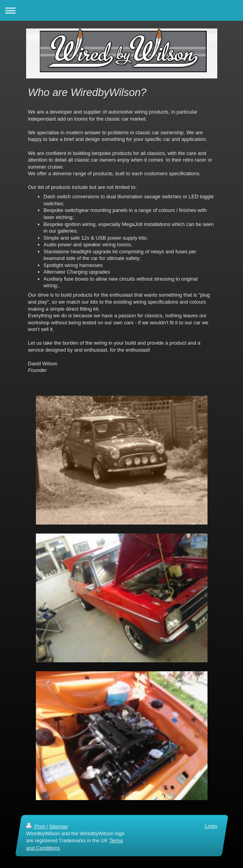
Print (36, 826)
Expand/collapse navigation (121, 10)
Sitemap (58, 826)
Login (211, 826)
